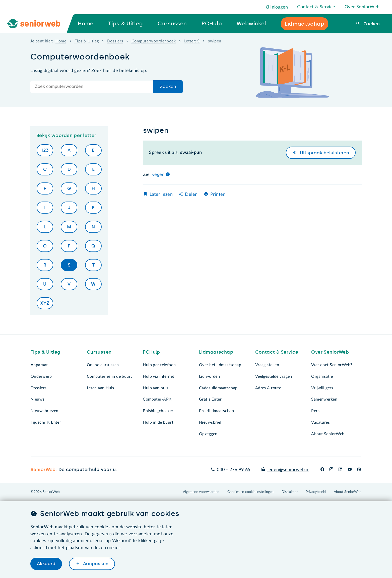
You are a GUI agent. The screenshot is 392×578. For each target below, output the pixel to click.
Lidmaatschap (216, 352)
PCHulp (151, 352)
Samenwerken (324, 399)
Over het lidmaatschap (220, 365)
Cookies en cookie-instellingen (250, 492)
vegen (158, 175)
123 (45, 150)
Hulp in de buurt (158, 422)
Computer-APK (157, 399)
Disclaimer (290, 492)
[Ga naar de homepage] (38, 24)
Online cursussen (103, 365)
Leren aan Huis (101, 388)
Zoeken (371, 24)
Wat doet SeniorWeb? (332, 365)
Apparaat (39, 365)
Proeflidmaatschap (216, 411)
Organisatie (322, 376)
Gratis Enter (210, 399)
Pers (315, 411)
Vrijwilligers (322, 388)
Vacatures (320, 422)
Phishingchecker (158, 411)
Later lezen (161, 195)
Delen (191, 195)
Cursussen (99, 352)
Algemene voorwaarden (201, 492)
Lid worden (209, 376)
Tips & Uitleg (87, 41)
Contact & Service (316, 7)
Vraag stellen (267, 365)
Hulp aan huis (156, 388)
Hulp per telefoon (159, 365)
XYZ (45, 303)
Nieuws (38, 399)
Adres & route (268, 388)
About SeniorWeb (328, 434)
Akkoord (46, 564)
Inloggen (276, 7)
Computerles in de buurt (110, 376)
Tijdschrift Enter (46, 422)
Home (61, 41)
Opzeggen (208, 434)
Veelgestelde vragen (274, 376)
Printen (218, 195)
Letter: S (192, 41)
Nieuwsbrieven (45, 411)
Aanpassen (95, 564)
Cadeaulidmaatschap (218, 388)
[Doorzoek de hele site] (92, 87)
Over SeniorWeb (362, 7)
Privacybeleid (316, 492)
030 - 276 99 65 (234, 470)
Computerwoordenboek (154, 41)
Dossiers (115, 41)
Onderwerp (41, 376)
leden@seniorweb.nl (289, 470)
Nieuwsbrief (210, 422)
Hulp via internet (158, 376)
